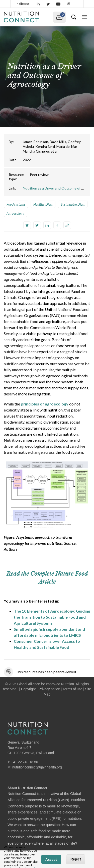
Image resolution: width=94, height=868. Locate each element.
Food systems (16, 204)
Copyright (28, 689)
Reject (76, 859)
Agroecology (15, 213)
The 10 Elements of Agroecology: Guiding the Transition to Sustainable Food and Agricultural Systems (52, 617)
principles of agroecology (45, 404)
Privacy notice (49, 689)
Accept (51, 859)
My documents (59, 16)
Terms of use (72, 689)
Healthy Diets (43, 204)
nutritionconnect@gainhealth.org (37, 767)
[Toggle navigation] (85, 17)
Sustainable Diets (73, 204)
